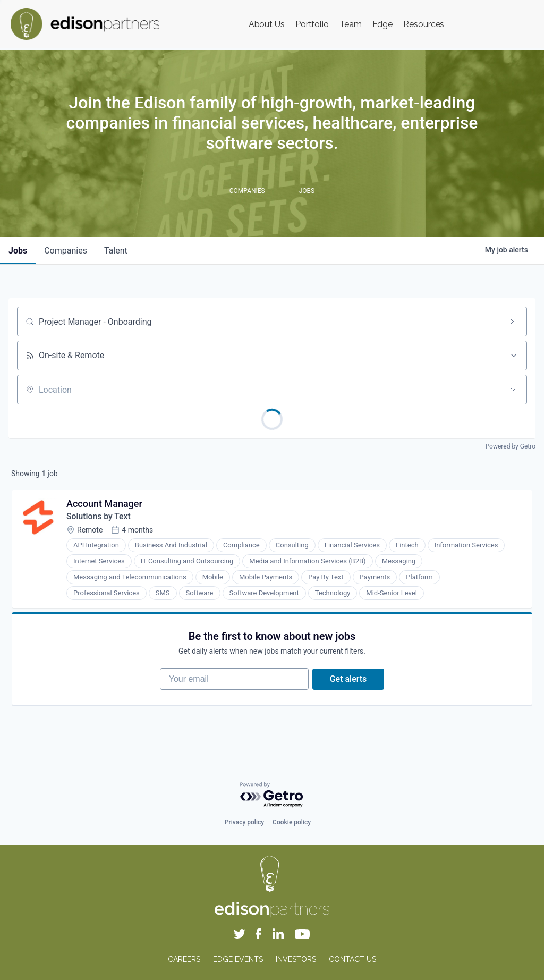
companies (66, 251)
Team (351, 24)
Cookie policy (292, 823)
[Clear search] (513, 322)
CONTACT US (352, 959)
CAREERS (184, 959)
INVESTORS (296, 959)
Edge (383, 24)
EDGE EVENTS (238, 959)
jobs (18, 251)
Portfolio (312, 24)
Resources (424, 24)
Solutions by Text (100, 517)
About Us (267, 24)
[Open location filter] (513, 390)
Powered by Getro (511, 446)
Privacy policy (244, 823)
